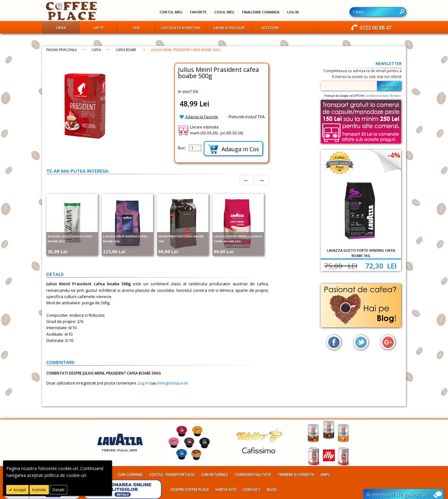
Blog (272, 490)
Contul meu (171, 12)
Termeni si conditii (296, 475)
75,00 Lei (341, 266)
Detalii (58, 490)
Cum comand (130, 475)
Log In (293, 12)
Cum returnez (215, 475)
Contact (252, 490)
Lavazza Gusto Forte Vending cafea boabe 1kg (361, 253)
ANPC (325, 475)
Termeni (395, 96)
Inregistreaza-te (173, 383)
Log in (143, 383)
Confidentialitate (377, 96)
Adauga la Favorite (202, 117)
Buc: (182, 148)
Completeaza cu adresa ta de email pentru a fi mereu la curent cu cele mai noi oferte (362, 74)
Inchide (39, 490)
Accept (19, 490)
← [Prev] (246, 180)
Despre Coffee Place (190, 490)
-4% (394, 155)
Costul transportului (172, 475)
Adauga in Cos (233, 149)
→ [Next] (262, 180)
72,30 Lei (381, 266)
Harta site (226, 490)
